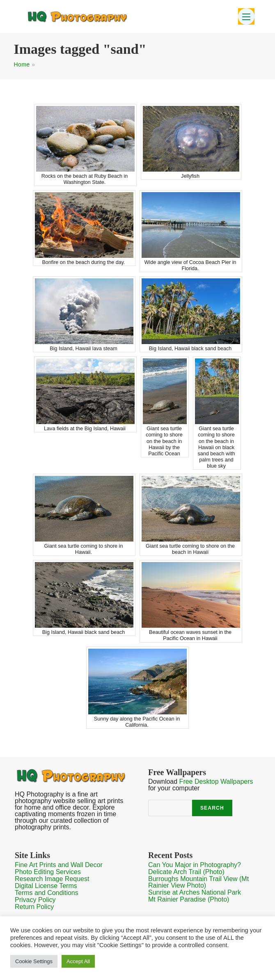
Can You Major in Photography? (195, 865)
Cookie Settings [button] (34, 961)
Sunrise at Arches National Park (195, 892)
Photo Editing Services (48, 872)
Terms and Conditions (47, 893)
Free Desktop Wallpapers (216, 781)
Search (212, 808)
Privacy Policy (35, 900)
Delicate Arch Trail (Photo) (186, 872)
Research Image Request (52, 879)
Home (22, 64)
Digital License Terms (46, 886)
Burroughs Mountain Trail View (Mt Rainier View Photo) (198, 882)
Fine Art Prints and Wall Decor (59, 865)
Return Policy (34, 907)
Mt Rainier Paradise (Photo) (189, 899)
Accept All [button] (78, 961)
